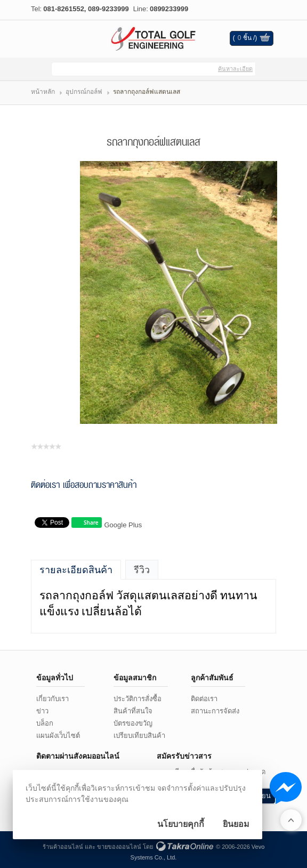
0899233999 (169, 9)
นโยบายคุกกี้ (181, 824)
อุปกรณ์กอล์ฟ (84, 92)
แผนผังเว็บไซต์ (58, 736)
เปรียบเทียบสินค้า (139, 736)
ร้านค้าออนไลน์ (63, 847)
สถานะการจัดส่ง (215, 711)
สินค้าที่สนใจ (133, 711)
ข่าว (42, 711)
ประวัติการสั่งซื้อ (138, 699)
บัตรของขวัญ (133, 723)
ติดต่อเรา (204, 699)
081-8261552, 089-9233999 (86, 9)
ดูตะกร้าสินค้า (265, 39)
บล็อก (45, 723)
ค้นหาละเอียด (235, 69)
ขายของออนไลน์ (119, 847)
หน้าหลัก (43, 92)
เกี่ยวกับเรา (52, 699)
